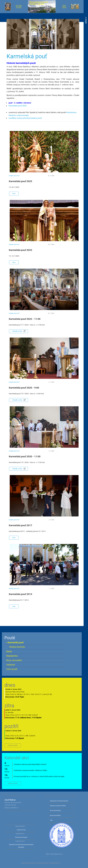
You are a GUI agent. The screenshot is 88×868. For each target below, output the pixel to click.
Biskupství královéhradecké (59, 801)
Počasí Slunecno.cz (56, 854)
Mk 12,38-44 (30, 736)
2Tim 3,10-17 (15, 715)
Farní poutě (12, 669)
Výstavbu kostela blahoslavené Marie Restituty (21, 846)
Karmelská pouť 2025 (18, 106)
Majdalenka (12, 656)
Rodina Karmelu (17, 647)
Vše (51, 820)
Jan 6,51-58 (47, 694)
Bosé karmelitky (55, 815)
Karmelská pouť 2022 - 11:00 (25, 319)
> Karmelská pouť (15, 643)
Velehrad (11, 665)
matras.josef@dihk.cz (11, 808)
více (14, 193)
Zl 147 (26, 694)
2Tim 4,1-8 (14, 736)
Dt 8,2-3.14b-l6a (16, 694)
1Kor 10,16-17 (36, 694)
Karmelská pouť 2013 (20, 594)
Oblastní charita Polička (58, 806)
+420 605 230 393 (10, 805)
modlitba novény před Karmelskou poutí (25, 118)
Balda (9, 651)
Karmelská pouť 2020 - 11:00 (25, 456)
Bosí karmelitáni (55, 810)
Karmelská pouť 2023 (20, 250)
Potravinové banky (21, 837)
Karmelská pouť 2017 (20, 525)
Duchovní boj (21, 830)
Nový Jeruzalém (14, 660)
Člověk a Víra (19, 331)
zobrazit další (13, 745)
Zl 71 (22, 736)
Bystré (39, 718)
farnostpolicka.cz (55, 863)
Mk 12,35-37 (33, 715)
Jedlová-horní (25, 718)
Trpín (22, 697)
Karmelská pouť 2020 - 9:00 (24, 388)
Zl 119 (24, 715)
